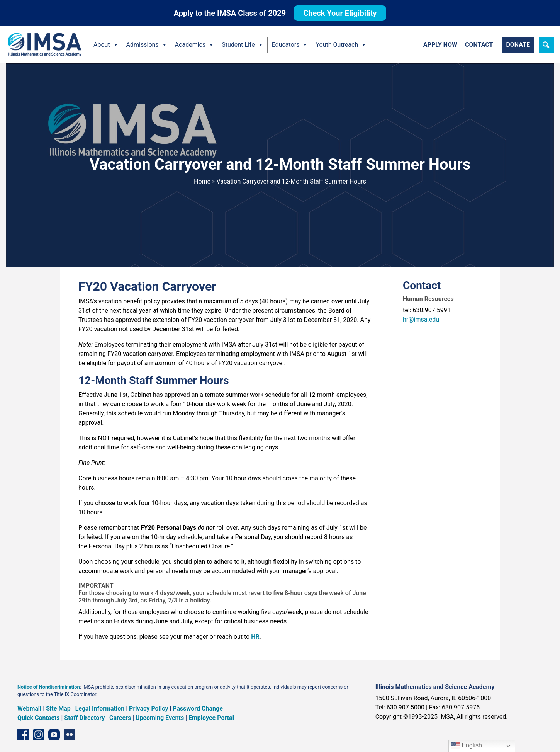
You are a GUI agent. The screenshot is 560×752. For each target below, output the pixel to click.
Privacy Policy (148, 709)
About (106, 45)
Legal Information (100, 709)
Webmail (29, 709)
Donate (518, 45)
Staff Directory (84, 718)
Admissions (147, 45)
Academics (195, 45)
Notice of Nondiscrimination (49, 687)
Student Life (242, 45)
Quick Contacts (39, 718)
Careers (120, 718)
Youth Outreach (341, 45)
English (466, 746)
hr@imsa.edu (421, 319)
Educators (290, 45)
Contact (479, 45)
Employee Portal (211, 718)
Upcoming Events (160, 718)
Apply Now (440, 45)
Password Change (198, 709)
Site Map (58, 709)
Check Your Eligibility (340, 13)
